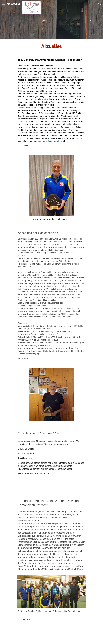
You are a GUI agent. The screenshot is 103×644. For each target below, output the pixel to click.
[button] (3, 4)
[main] (52, 46)
